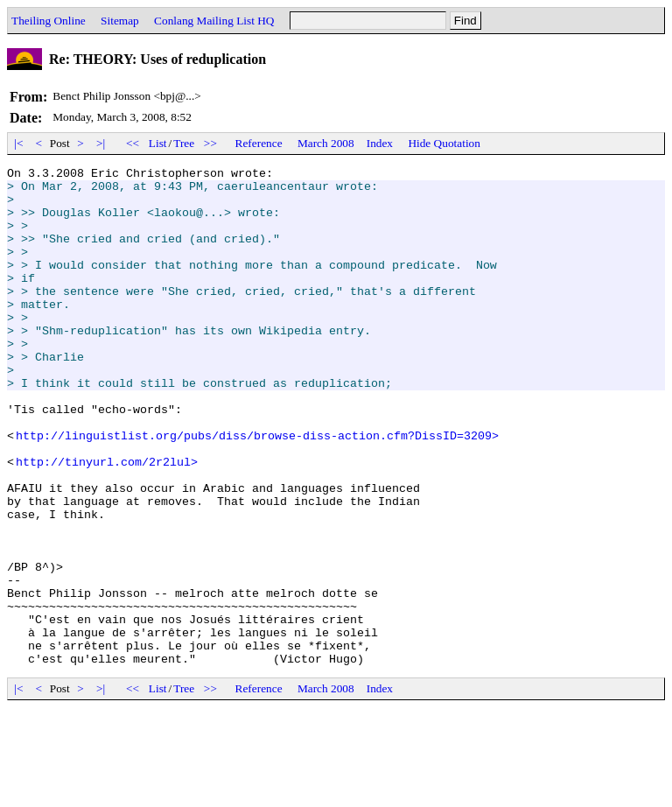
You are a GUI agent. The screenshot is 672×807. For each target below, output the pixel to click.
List (158, 143)
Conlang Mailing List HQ (214, 21)
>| (101, 143)
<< (133, 143)
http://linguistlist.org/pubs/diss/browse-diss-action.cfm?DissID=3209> (257, 490)
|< (19, 143)
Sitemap (120, 21)
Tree (184, 143)
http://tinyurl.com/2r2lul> (107, 522)
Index (380, 143)
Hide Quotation (444, 143)
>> (211, 143)
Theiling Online (49, 21)
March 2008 (326, 143)
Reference (259, 143)
